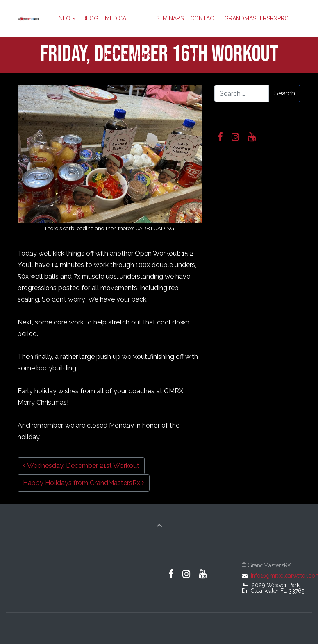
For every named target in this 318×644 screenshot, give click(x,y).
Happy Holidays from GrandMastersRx (84, 483)
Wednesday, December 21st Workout (81, 466)
